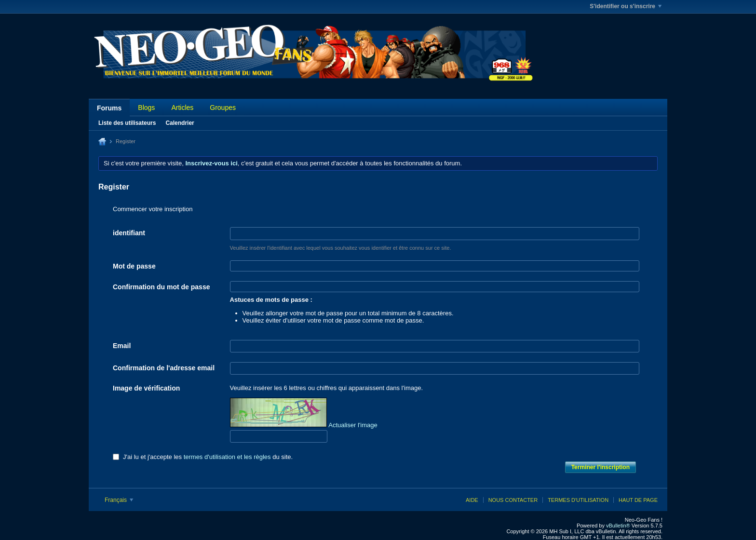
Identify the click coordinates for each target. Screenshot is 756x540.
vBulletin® (618, 526)
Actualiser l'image (353, 425)
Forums (109, 108)
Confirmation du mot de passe (161, 287)
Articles (182, 108)
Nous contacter (513, 500)
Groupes (223, 108)
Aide (472, 500)
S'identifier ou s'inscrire (626, 6)
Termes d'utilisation (578, 500)
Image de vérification (146, 388)
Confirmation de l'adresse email (164, 368)
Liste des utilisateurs (127, 123)
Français (119, 500)
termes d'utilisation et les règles (227, 457)
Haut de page (638, 500)
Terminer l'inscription (601, 467)
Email (122, 346)
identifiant (129, 233)
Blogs (146, 108)
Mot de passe (134, 266)
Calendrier (180, 123)
